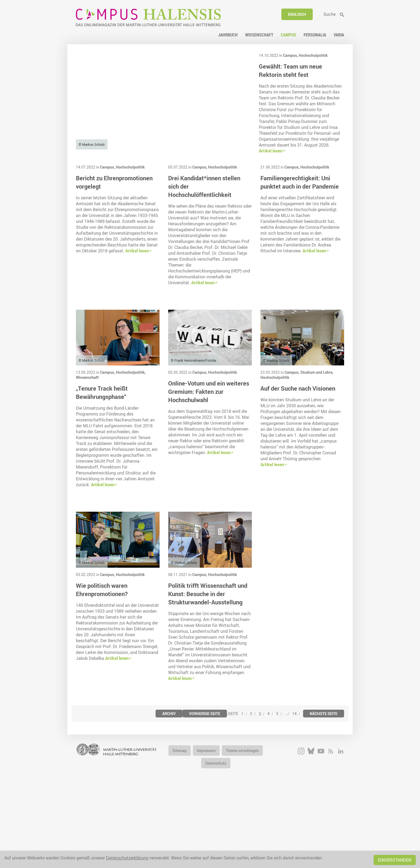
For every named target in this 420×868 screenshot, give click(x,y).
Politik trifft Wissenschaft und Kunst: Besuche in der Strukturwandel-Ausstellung (208, 670)
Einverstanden (395, 860)
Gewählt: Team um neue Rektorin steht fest (290, 70)
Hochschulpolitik (313, 55)
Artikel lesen (271, 151)
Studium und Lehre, (317, 449)
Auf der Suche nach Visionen (298, 465)
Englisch (297, 14)
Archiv (169, 790)
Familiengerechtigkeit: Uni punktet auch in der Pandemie (300, 259)
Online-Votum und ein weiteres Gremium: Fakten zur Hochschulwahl (209, 468)
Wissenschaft (87, 454)
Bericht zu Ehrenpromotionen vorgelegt (114, 259)
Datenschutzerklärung (127, 858)
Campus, (291, 55)
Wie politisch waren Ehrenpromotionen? (102, 666)
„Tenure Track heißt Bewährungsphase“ (102, 469)
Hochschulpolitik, (131, 449)
